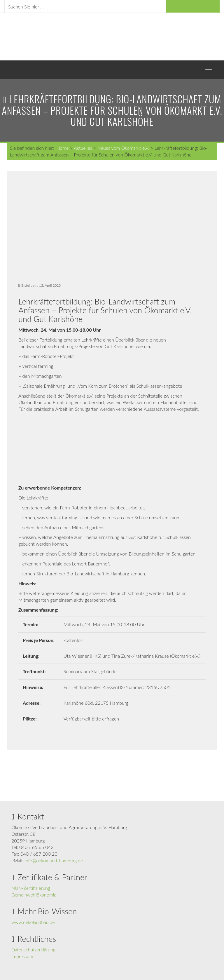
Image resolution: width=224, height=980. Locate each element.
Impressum (22, 956)
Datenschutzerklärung (33, 949)
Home (62, 148)
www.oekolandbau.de (33, 922)
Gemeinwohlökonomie (34, 895)
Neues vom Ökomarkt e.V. (123, 148)
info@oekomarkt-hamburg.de (54, 860)
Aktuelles (83, 148)
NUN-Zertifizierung (31, 888)
